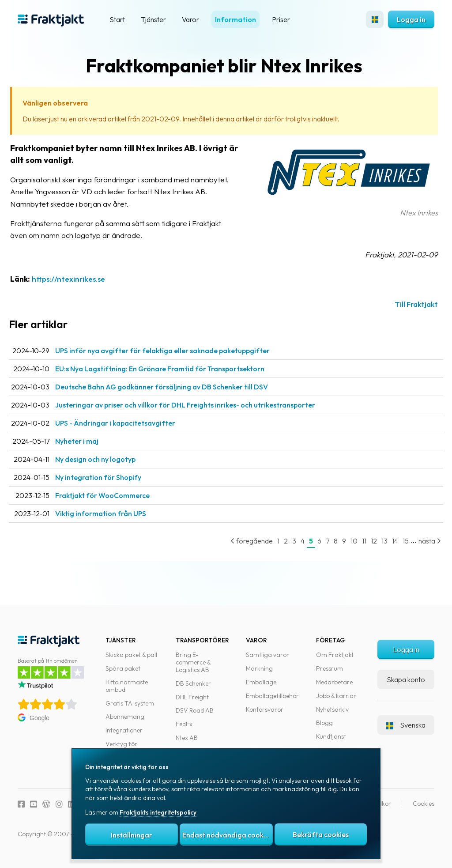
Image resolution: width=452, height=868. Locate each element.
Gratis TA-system (130, 703)
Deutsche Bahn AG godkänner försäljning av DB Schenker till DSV (177, 387)
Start (117, 19)
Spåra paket (123, 668)
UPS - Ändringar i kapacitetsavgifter (131, 423)
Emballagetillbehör (272, 696)
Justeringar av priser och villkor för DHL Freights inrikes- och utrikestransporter (201, 405)
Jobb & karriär (336, 696)
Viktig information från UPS (116, 513)
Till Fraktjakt (407, 304)
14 (386, 541)
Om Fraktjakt (335, 655)
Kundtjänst (331, 736)
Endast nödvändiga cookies (227, 835)
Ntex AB (187, 738)
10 (345, 541)
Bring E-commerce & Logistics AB (193, 662)
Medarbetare (334, 682)
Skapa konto (406, 679)
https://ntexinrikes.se (84, 279)
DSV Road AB (195, 710)
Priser (281, 19)
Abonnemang (125, 717)
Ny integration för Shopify (114, 477)
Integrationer (124, 730)
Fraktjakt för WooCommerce (118, 495)
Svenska (406, 725)
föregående (243, 541)
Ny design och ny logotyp (111, 459)
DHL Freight (192, 697)
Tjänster (153, 19)
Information (235, 19)
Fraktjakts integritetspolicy (158, 812)
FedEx (184, 724)
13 (376, 541)
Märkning (259, 668)
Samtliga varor (267, 655)
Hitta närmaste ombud (127, 686)
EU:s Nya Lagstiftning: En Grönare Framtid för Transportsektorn (175, 369)
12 (365, 541)
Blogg (324, 723)
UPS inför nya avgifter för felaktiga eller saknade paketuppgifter (178, 351)
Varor (190, 19)
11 (355, 541)
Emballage (261, 682)
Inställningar (132, 835)
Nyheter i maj (92, 441)
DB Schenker (193, 683)
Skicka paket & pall (131, 655)
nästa (421, 541)
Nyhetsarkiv (332, 709)
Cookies (424, 804)
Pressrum (330, 668)
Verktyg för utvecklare (121, 748)
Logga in (411, 19)
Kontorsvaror (265, 709)
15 (397, 541)
